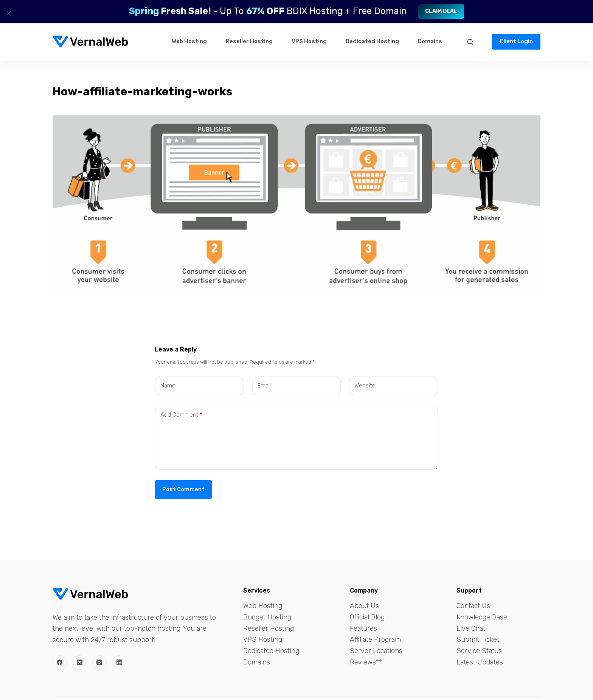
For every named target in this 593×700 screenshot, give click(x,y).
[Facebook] (60, 663)
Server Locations (376, 651)
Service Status (479, 651)
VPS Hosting (309, 41)
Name (168, 386)
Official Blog (367, 617)
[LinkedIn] (120, 663)
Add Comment (181, 415)
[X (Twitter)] (80, 663)
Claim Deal (441, 11)
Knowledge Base (482, 617)
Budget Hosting (267, 617)
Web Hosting (189, 41)
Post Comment (183, 489)
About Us (364, 606)
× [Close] (9, 13)
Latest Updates (480, 662)
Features (363, 628)
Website (365, 386)
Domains (430, 41)
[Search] (470, 42)
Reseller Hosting (249, 41)
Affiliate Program (375, 639)
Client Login (516, 41)
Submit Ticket (478, 639)
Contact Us (473, 606)
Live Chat (471, 628)
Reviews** (366, 662)
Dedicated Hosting (372, 41)
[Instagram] (99, 663)
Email (264, 386)
